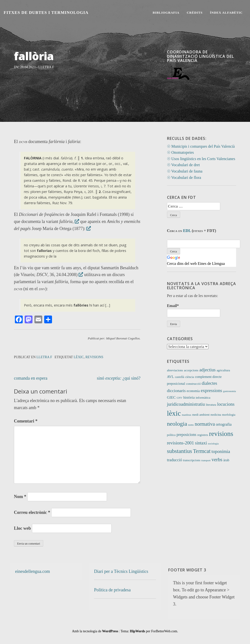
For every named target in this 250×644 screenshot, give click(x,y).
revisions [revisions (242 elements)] (221, 434)
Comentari (26, 421)
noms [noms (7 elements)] (191, 425)
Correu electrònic (32, 512)
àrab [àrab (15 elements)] (226, 460)
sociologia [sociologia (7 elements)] (213, 444)
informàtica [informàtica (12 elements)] (203, 398)
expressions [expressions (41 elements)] (211, 390)
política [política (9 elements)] (171, 435)
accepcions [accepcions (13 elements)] (191, 370)
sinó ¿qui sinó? (119, 378)
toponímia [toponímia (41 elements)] (221, 451)
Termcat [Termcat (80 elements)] (202, 451)
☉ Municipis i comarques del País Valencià (201, 146)
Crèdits (195, 13)
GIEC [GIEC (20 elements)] (171, 397)
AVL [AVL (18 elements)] (171, 377)
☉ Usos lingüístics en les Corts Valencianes (201, 159)
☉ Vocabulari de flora (184, 178)
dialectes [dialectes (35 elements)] (209, 383)
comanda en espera (31, 378)
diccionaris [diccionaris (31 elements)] (176, 391)
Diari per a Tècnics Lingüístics (121, 571)
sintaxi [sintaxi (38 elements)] (201, 443)
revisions (94, 357)
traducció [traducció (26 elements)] (175, 460)
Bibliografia (166, 13)
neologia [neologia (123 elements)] (177, 424)
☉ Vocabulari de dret (183, 165)
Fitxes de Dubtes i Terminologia (46, 13)
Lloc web (22, 528)
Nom (20, 497)
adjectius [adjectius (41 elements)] (208, 370)
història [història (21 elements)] (189, 397)
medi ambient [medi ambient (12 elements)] (201, 415)
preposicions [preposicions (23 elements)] (186, 435)
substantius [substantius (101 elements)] (180, 451)
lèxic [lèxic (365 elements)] (174, 413)
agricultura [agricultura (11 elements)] (223, 370)
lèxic (79, 357)
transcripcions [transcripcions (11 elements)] (192, 460)
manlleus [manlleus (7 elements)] (187, 415)
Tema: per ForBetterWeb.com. (149, 631)
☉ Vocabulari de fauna (185, 171)
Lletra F (46, 67)
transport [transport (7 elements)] (206, 460)
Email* (194, 310)
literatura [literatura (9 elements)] (211, 405)
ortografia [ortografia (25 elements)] (224, 424)
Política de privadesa (112, 590)
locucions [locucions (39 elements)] (226, 404)
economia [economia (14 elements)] (193, 391)
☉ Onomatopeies (180, 152)
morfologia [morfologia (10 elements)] (229, 415)
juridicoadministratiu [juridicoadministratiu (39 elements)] (186, 404)
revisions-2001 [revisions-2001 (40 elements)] (181, 443)
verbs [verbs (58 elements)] (217, 460)
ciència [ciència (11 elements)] (189, 377)
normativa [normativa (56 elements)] (205, 424)
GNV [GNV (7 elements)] (180, 398)
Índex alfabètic (226, 13)
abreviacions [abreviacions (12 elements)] (175, 370)
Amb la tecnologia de (95, 631)
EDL (187, 231)
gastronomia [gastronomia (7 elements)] (230, 391)
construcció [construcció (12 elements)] (193, 384)
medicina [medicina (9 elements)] (216, 415)
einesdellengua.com (32, 571)
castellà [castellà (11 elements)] (179, 377)
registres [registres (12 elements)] (203, 435)
